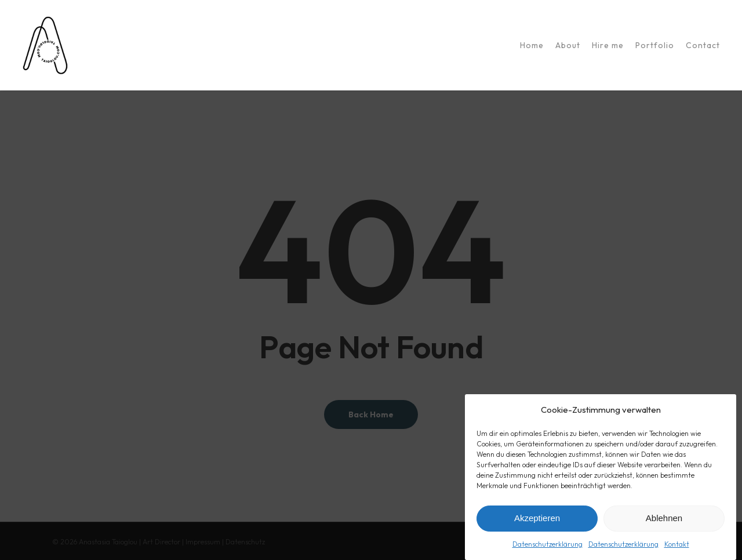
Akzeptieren (537, 520)
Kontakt (677, 546)
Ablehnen (664, 520)
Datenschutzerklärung (548, 546)
